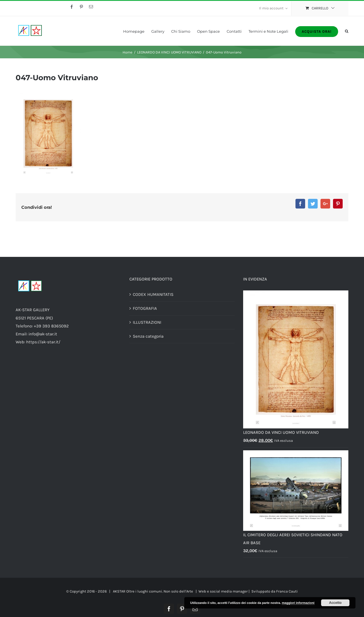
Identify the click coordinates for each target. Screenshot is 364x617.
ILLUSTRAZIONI (147, 322)
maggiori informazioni (298, 603)
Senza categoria (148, 336)
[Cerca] (347, 31)
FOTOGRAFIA (145, 308)
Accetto (335, 603)
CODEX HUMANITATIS (153, 294)
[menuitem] (273, 9)
